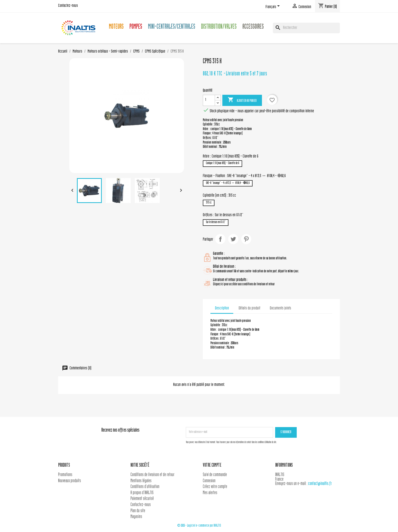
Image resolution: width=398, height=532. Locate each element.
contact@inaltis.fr (320, 484)
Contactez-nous (68, 6)
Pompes (136, 27)
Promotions (65, 475)
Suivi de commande (215, 475)
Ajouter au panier (242, 100)
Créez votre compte (215, 487)
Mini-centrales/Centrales (172, 27)
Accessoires (253, 27)
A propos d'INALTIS (142, 493)
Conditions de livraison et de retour (152, 475)
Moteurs (116, 27)
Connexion (209, 481)
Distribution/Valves (219, 27)
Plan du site (138, 511)
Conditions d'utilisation (145, 487)
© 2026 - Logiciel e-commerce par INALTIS (199, 526)
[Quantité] (209, 100)
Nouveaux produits (70, 481)
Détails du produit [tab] (249, 308)
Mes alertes (210, 493)
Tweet (233, 239)
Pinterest (246, 239)
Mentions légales (141, 481)
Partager (220, 239)
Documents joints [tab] (280, 308)
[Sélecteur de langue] (273, 7)
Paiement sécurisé (142, 499)
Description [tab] (222, 308)
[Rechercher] (306, 28)
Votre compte (212, 466)
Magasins (136, 517)
